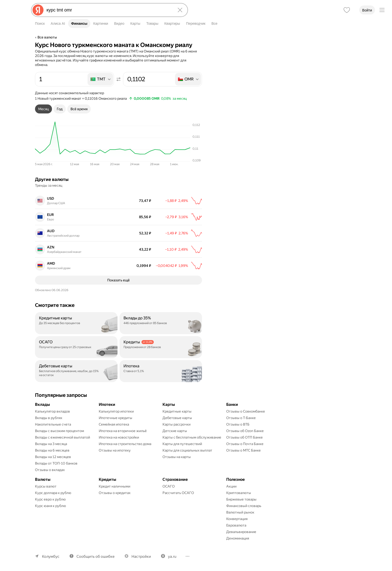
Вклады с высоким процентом (59, 431)
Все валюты (47, 37)
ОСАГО (169, 486)
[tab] (43, 109)
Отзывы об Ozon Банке (245, 431)
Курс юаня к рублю (50, 506)
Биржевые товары (241, 499)
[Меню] (382, 10)
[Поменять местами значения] (118, 79)
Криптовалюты (239, 493)
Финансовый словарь (244, 506)
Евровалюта (236, 525)
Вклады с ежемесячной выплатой (62, 437)
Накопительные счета (53, 424)
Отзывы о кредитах (115, 493)
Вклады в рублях (49, 418)
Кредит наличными (114, 486)
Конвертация (237, 519)
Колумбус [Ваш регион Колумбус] (51, 557)
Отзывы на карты (177, 457)
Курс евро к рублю (50, 499)
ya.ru (172, 557)
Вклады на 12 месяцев (53, 457)
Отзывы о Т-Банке (241, 418)
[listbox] (101, 79)
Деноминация (238, 538)
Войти (367, 10)
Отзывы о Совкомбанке (246, 411)
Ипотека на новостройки (119, 437)
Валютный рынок (240, 512)
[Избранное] (347, 10)
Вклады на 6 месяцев (52, 450)
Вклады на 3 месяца (51, 444)
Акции (231, 486)
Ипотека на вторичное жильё (123, 431)
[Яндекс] (38, 10)
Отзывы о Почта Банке (245, 444)
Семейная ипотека (114, 424)
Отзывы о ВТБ (238, 424)
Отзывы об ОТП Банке (244, 437)
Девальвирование (241, 532)
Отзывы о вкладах (50, 470)
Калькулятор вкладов (52, 411)
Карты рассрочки (176, 424)
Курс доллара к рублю (53, 493)
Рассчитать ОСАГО (178, 493)
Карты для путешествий (182, 444)
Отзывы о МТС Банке (243, 450)
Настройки (141, 557)
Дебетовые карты (177, 418)
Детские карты (175, 431)
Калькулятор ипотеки (116, 411)
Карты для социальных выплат (187, 450)
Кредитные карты (177, 411)
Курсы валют (46, 486)
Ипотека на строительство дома (125, 444)
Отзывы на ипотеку (115, 450)
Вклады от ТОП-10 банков (56, 463)
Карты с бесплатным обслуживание (192, 437)
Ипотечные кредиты (115, 418)
